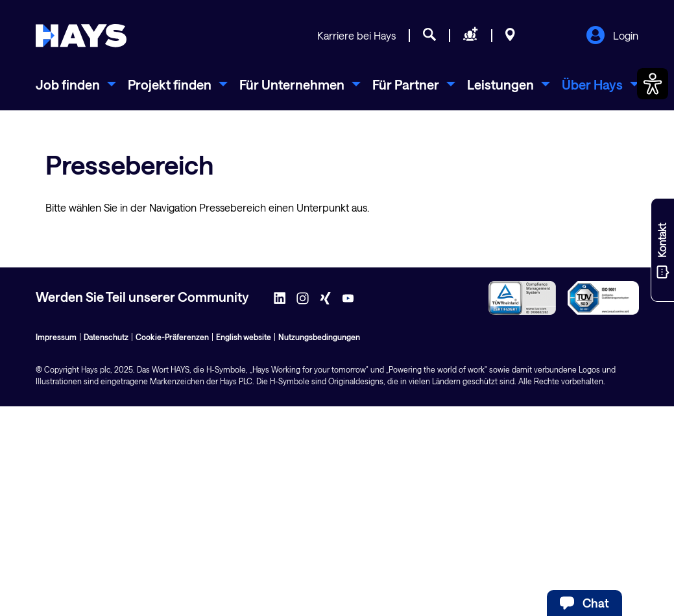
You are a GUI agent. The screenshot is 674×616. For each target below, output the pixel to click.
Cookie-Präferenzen (172, 337)
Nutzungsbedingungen (319, 337)
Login (612, 36)
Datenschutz (106, 337)
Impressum (56, 337)
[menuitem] (76, 84)
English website (244, 337)
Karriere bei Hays (356, 35)
